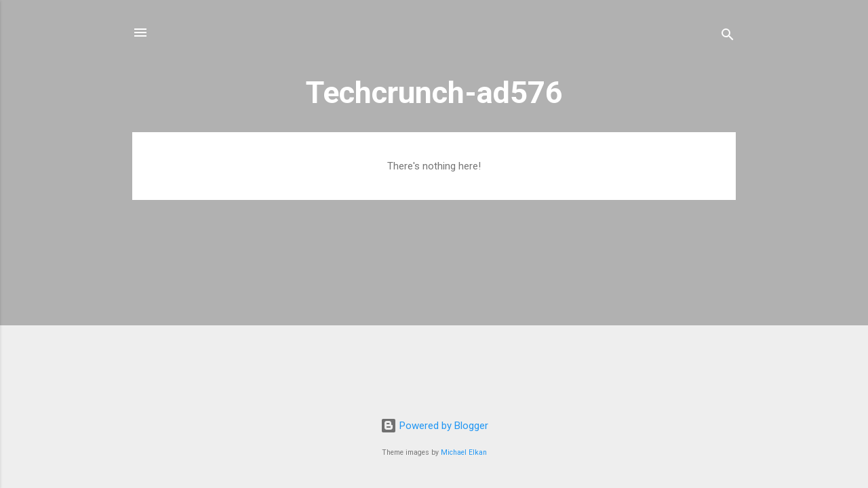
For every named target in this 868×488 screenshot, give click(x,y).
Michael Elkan (464, 452)
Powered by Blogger (434, 426)
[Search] (728, 37)
